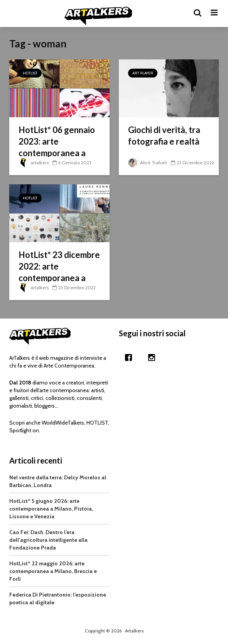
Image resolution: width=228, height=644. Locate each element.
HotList (30, 73)
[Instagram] (154, 357)
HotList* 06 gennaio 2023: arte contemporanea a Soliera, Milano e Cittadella (57, 153)
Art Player (143, 73)
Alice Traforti (148, 163)
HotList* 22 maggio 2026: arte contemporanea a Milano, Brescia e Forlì (53, 571)
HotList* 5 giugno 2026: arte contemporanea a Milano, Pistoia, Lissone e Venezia (51, 509)
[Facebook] (130, 357)
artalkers (34, 163)
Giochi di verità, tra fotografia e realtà (164, 136)
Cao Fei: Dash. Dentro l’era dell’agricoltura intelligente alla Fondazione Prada (48, 540)
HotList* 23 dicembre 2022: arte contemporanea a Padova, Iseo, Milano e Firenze (59, 278)
